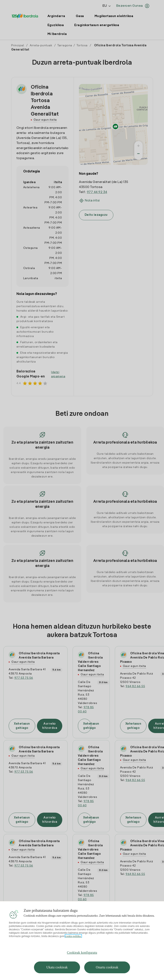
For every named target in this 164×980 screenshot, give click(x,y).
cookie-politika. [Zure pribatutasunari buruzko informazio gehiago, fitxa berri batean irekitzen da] (73, 936)
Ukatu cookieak (57, 967)
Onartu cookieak (107, 967)
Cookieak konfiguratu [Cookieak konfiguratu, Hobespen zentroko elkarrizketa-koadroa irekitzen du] (82, 953)
